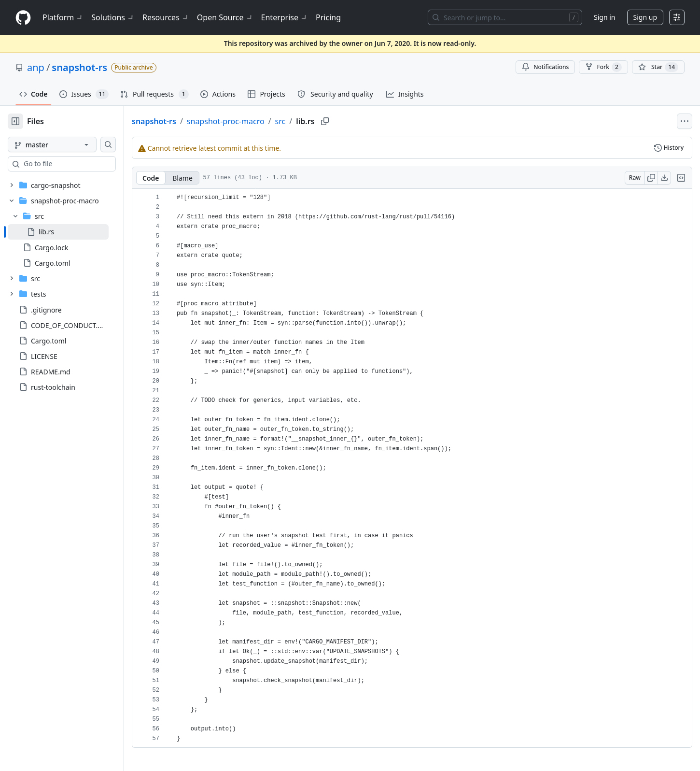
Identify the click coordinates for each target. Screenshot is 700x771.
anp (36, 67)
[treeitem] (74, 232)
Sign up (645, 17)
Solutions (113, 17)
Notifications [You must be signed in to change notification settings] (545, 67)
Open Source (225, 17)
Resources (166, 17)
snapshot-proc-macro (257, 121)
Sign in (604, 17)
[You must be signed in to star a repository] (658, 67)
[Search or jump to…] (505, 17)
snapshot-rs (79, 67)
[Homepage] (23, 18)
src (311, 121)
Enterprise (285, 17)
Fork (603, 67)
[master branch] (68, 144)
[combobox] (81, 164)
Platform (63, 17)
